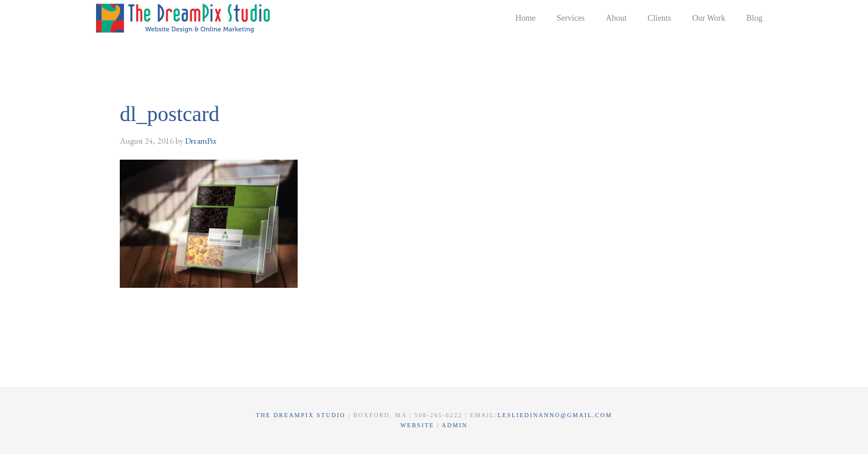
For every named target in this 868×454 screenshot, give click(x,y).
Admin (455, 425)
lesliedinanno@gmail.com (555, 415)
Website (419, 425)
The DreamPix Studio (185, 18)
